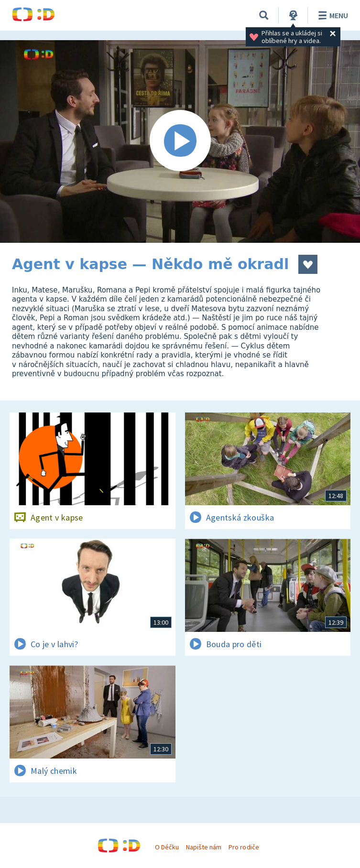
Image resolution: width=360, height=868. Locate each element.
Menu (332, 15)
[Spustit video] (180, 141)
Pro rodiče (244, 847)
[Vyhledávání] (264, 15)
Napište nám (204, 847)
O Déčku (167, 847)
